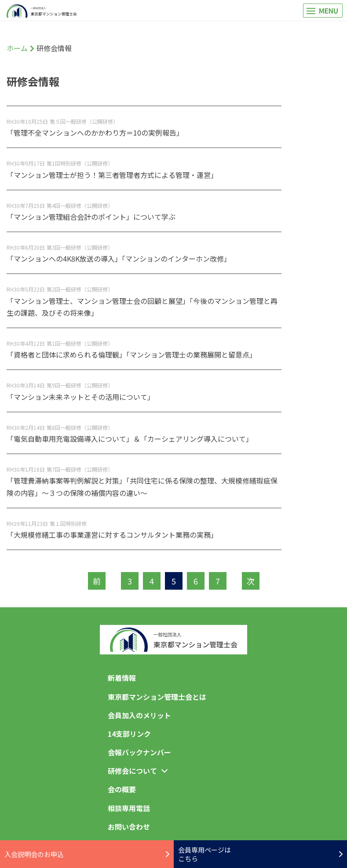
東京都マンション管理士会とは (157, 697)
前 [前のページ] (97, 581)
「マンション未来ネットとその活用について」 (80, 397)
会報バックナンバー (139, 752)
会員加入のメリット (139, 715)
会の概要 (122, 789)
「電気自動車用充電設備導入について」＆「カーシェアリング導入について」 (130, 439)
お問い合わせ (129, 827)
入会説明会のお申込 (87, 854)
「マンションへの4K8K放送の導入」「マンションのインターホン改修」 (119, 259)
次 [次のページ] (251, 581)
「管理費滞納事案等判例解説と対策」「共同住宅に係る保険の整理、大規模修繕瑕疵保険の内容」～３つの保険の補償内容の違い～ (142, 486)
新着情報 (122, 678)
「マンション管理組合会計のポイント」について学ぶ (91, 217)
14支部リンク (129, 734)
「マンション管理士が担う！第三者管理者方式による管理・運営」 (112, 175)
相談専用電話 (129, 808)
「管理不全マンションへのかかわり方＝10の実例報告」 (95, 133)
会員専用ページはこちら (261, 854)
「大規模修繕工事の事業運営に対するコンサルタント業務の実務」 (112, 535)
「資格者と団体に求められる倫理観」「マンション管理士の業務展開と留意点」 (131, 355)
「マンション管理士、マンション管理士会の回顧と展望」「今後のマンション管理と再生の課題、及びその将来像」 (142, 307)
